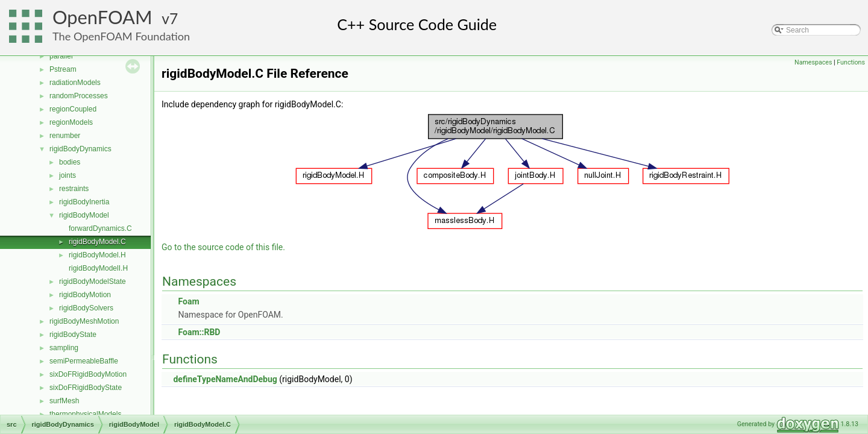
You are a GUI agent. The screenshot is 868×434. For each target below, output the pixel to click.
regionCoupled (73, 109)
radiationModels (75, 83)
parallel (61, 56)
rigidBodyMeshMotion (84, 321)
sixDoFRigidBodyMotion (88, 374)
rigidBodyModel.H (97, 255)
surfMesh (64, 401)
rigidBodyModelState (93, 281)
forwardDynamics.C (100, 228)
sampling (64, 348)
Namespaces (813, 62)
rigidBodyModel (84, 215)
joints (68, 175)
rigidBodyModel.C (97, 242)
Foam (188, 301)
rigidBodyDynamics (80, 149)
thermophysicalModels (85, 414)
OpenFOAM (102, 17)
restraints (74, 189)
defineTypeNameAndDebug (225, 379)
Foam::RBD (199, 332)
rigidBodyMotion (85, 295)
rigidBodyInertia (84, 202)
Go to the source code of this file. (223, 247)
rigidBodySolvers (86, 308)
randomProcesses (79, 96)
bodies (70, 162)
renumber (65, 136)
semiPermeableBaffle (84, 361)
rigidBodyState (73, 335)
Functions (851, 62)
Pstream (63, 69)
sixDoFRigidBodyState (86, 388)
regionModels (71, 122)
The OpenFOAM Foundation (121, 36)
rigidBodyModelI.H (98, 268)
